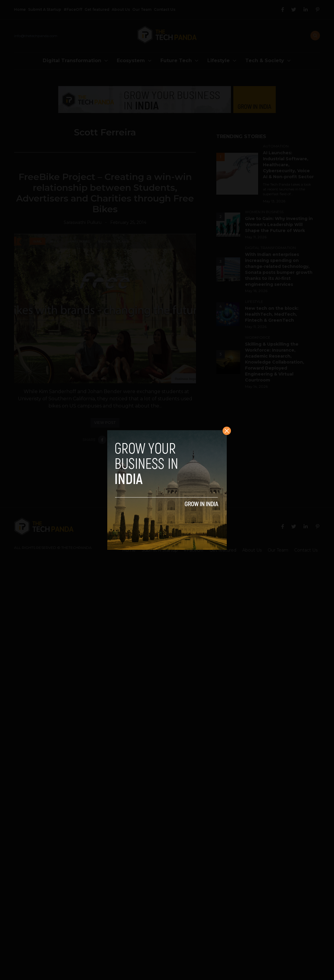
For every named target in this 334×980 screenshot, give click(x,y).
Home (20, 9)
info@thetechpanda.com (36, 36)
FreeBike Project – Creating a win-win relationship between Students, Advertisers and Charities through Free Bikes (105, 193)
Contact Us (165, 9)
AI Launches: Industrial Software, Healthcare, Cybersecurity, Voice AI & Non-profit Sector (288, 165)
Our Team (142, 9)
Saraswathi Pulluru (83, 222)
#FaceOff (73, 9)
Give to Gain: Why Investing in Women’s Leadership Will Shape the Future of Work (279, 225)
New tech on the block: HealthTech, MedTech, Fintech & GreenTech (272, 314)
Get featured (97, 9)
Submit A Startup (45, 9)
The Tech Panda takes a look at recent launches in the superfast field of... (287, 189)
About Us (121, 9)
